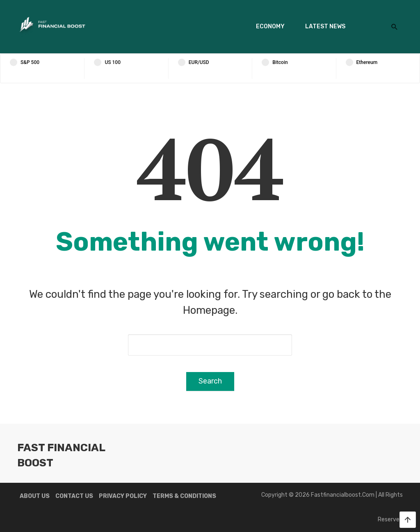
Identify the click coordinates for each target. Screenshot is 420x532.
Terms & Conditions (184, 496)
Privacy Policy (123, 496)
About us (35, 496)
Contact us (74, 496)
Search (210, 381)
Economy (270, 26)
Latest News (325, 26)
